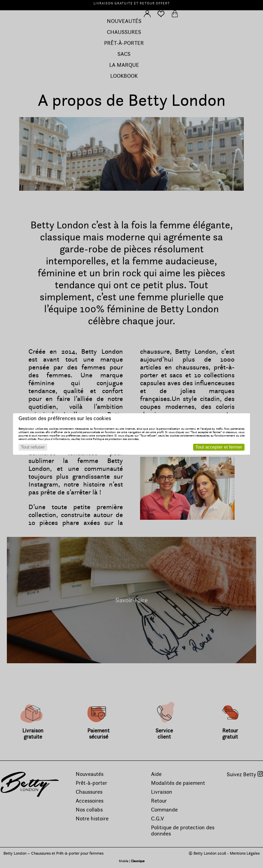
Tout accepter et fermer (219, 447)
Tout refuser (33, 447)
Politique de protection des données (116, 439)
